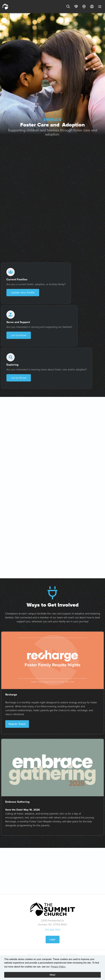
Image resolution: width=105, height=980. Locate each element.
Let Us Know (19, 335)
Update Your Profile (23, 293)
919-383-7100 (53, 930)
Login (53, 939)
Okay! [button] (53, 975)
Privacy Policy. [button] (58, 967)
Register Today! (17, 724)
